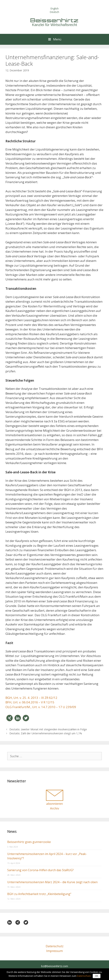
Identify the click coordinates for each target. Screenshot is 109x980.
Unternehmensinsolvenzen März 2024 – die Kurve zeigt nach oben (52, 882)
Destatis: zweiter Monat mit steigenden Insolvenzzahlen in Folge (48, 729)
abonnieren (54, 804)
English (55, 8)
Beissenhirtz (55, 20)
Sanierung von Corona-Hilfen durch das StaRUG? (40, 870)
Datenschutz (55, 946)
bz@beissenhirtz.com (55, 966)
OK (97, 976)
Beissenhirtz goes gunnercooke (29, 842)
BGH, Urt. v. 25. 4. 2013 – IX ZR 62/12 (31, 698)
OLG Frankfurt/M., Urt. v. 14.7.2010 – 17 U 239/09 (41, 707)
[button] (10, 718)
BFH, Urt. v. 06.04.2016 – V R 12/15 (30, 702)
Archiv (54, 808)
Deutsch (54, 12)
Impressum (54, 951)
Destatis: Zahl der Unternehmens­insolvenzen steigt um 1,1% (46, 733)
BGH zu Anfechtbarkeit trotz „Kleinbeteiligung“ (39, 894)
